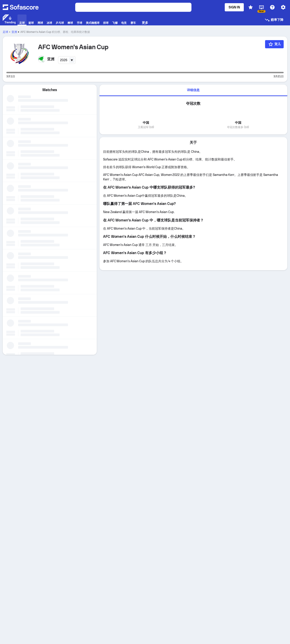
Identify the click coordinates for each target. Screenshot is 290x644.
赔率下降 (274, 20)
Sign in (234, 7)
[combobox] (67, 60)
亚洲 (14, 32)
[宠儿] (274, 44)
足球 (5, 32)
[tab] (193, 90)
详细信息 (193, 90)
